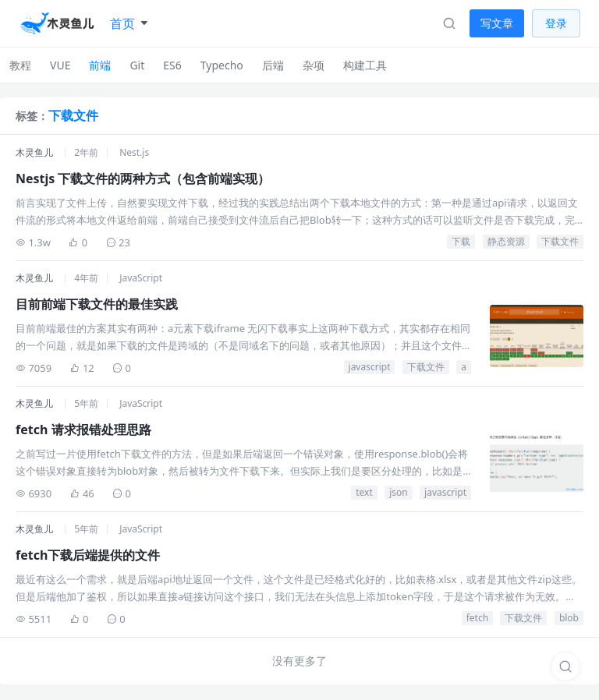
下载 (461, 241)
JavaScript (141, 278)
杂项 (314, 65)
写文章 (497, 23)
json (399, 492)
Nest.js (134, 152)
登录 (556, 23)
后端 (273, 65)
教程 (20, 65)
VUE (60, 65)
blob (569, 618)
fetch (477, 618)
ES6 (172, 65)
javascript (370, 367)
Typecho (222, 65)
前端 (100, 65)
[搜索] (565, 666)
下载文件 (560, 241)
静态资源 (506, 241)
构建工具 (365, 65)
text (364, 492)
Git (137, 65)
